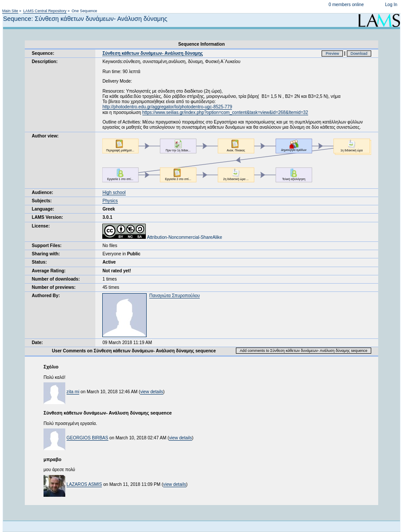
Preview (332, 54)
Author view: (45, 136)
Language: (43, 209)
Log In (391, 5)
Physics (110, 201)
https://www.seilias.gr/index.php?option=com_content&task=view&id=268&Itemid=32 (225, 112)
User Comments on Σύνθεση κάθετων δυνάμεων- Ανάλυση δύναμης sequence (134, 351)
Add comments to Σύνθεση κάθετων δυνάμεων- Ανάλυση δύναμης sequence (304, 351)
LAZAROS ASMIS (84, 484)
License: (41, 226)
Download (359, 54)
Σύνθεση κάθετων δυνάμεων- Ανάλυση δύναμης (153, 53)
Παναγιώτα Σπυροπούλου (175, 296)
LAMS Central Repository (45, 11)
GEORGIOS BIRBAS (87, 438)
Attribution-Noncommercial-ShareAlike (162, 237)
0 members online (346, 5)
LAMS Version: (47, 217)
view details (152, 392)
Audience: (42, 192)
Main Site (10, 11)
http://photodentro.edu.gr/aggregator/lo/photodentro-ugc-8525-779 (167, 107)
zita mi (73, 392)
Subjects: (42, 201)
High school (114, 192)
